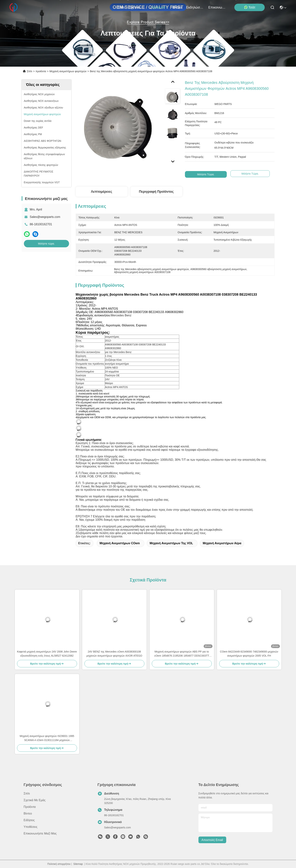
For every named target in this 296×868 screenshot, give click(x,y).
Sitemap (78, 864)
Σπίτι (121, 7)
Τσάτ (250, 7)
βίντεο (177, 7)
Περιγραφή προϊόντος (156, 192)
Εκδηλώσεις (195, 7)
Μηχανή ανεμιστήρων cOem (120, 543)
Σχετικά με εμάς (138, 7)
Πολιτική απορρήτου (59, 864)
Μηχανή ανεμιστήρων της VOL (171, 543)
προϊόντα (160, 7)
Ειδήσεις (29, 820)
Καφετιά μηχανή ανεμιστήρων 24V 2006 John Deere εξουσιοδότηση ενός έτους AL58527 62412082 (47, 654)
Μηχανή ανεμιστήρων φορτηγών (68, 71)
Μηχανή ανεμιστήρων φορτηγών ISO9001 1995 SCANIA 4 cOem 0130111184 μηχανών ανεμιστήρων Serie (47, 738)
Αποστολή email (212, 840)
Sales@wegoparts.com (45, 217)
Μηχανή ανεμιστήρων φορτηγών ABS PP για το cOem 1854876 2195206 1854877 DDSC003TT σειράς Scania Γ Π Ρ (182, 654)
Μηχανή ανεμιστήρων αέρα (222, 543)
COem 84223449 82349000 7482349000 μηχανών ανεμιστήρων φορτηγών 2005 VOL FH (249, 654)
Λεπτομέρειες (102, 192)
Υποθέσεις (31, 827)
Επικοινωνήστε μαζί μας (217, 7)
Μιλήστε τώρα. (46, 244)
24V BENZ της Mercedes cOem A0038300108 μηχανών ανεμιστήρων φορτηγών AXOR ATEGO (114, 654)
